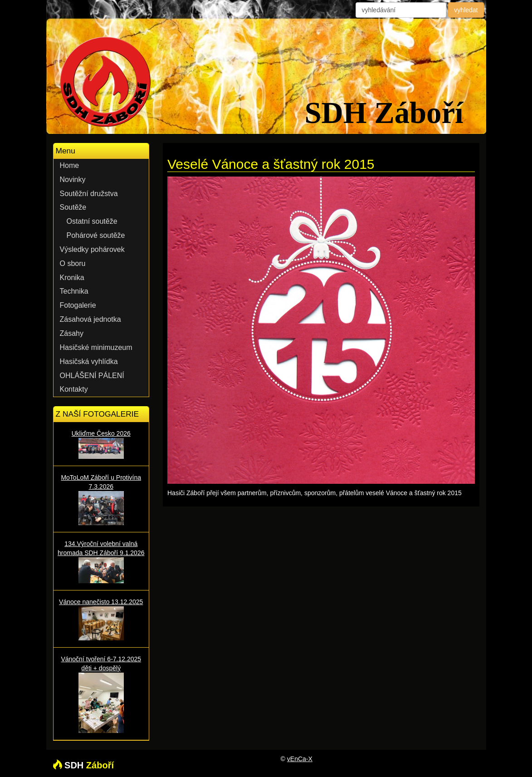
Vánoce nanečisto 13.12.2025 (101, 619)
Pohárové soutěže (96, 235)
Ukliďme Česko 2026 (101, 444)
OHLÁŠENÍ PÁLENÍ (92, 376)
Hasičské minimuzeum (96, 347)
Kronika (72, 278)
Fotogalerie (78, 305)
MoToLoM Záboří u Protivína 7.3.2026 (101, 499)
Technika (74, 291)
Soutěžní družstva (89, 194)
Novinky (73, 179)
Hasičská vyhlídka (89, 361)
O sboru (73, 263)
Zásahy (72, 333)
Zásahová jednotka (90, 319)
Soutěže (73, 207)
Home (70, 165)
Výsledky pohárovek (92, 249)
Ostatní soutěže (92, 221)
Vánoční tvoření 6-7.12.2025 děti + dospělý (101, 694)
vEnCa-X (300, 759)
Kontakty (74, 389)
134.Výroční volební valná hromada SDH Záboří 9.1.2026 (101, 561)
